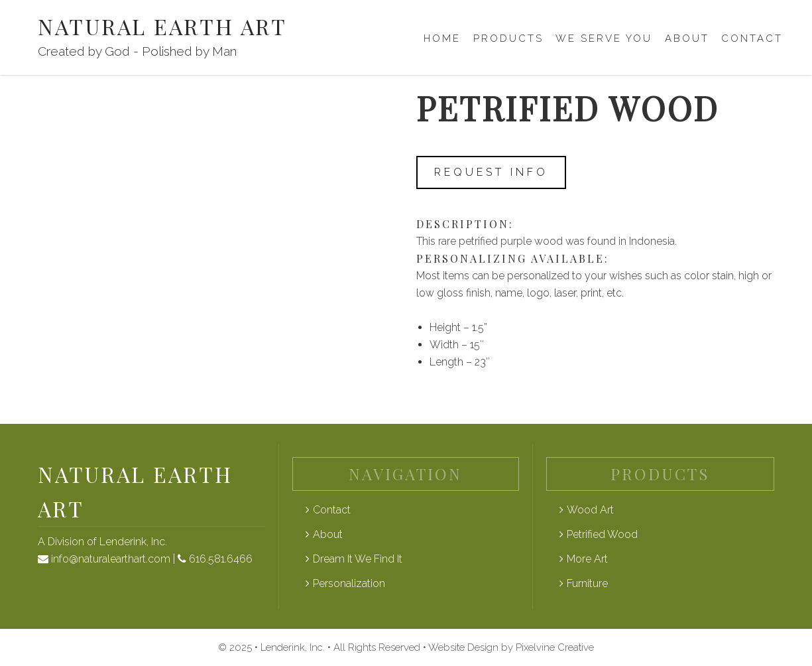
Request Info (491, 172)
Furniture (587, 583)
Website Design (463, 647)
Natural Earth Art (165, 27)
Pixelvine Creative (555, 647)
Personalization (349, 583)
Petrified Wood (602, 534)
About (328, 534)
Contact (332, 510)
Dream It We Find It (358, 559)
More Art (587, 559)
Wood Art (590, 510)
